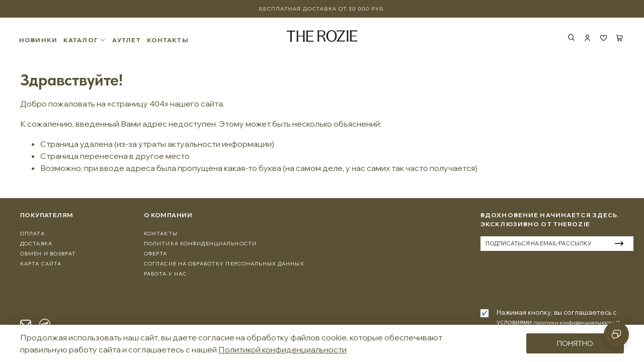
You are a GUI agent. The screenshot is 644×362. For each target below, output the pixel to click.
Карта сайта (41, 264)
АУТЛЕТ (128, 40)
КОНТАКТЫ (169, 40)
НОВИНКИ (39, 40)
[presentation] (557, 278)
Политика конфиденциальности (200, 244)
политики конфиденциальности (574, 323)
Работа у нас (165, 274)
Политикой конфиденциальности (283, 349)
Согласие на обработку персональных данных (224, 264)
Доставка (36, 244)
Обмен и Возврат (48, 254)
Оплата (32, 234)
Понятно (575, 343)
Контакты (161, 234)
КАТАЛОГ (86, 40)
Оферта (156, 254)
